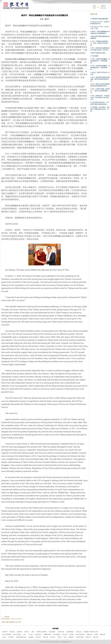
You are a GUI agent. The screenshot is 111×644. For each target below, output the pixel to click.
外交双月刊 (38, 634)
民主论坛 (53, 637)
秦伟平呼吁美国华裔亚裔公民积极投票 (100, 37)
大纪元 (4, 637)
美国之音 (79, 632)
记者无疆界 (52, 632)
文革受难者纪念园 (21, 637)
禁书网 (71, 634)
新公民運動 (57, 634)
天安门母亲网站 (7, 634)
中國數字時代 (47, 634)
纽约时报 (5, 632)
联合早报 (96, 637)
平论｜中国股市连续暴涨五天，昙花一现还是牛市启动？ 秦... (100, 43)
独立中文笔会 (17, 634)
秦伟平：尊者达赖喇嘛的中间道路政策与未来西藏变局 (100, 32)
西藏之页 (103, 634)
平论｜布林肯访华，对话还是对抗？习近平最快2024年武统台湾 (100, 97)
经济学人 (27, 632)
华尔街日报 (61, 632)
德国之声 (88, 637)
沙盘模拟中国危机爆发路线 (99, 19)
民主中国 (65, 634)
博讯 (33, 632)
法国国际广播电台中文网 (91, 632)
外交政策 (12, 632)
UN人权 (30, 634)
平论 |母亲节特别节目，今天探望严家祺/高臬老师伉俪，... (100, 103)
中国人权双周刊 (80, 634)
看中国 (60, 637)
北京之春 (38, 637)
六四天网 (11, 637)
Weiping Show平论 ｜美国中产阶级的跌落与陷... (100, 23)
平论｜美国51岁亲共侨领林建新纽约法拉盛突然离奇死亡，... (100, 85)
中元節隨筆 (94, 56)
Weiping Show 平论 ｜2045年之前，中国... (100, 28)
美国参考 (71, 637)
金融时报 (19, 632)
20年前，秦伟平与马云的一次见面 (100, 73)
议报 (65, 637)
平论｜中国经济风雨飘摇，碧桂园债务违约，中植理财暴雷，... (100, 61)
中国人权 (45, 637)
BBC (25, 634)
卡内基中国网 (80, 637)
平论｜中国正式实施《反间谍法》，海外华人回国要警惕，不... (100, 91)
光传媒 (96, 634)
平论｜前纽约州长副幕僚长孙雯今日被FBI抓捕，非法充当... (100, 49)
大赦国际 (31, 637)
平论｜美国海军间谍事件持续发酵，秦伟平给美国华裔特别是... (100, 79)
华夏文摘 (89, 634)
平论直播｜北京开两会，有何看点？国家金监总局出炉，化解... (100, 109)
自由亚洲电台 (70, 632)
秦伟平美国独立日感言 (98, 53)
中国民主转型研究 (42, 632)
